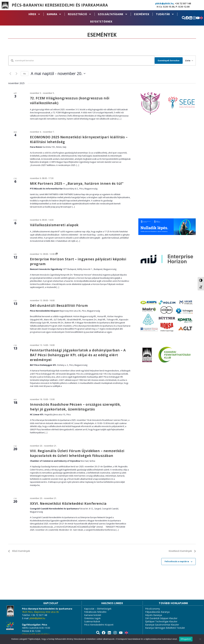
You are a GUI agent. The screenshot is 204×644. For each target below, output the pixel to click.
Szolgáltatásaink (113, 14)
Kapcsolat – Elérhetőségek (98, 609)
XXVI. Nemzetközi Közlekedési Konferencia (68, 503)
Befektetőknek (101, 22)
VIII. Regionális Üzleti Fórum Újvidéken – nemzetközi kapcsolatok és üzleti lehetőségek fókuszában (77, 453)
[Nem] (200, 639)
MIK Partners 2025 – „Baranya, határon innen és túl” (77, 183)
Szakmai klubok (92, 621)
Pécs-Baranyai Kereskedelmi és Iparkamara (60, 5)
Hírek (34, 14)
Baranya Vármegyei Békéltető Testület (165, 628)
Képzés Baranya (154, 615)
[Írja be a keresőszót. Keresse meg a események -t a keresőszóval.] (80, 61)
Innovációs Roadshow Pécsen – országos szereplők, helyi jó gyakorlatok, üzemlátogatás (75, 407)
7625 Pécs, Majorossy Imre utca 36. (41, 612)
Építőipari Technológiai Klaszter (161, 621)
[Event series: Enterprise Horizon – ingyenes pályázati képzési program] (56, 254)
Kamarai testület (93, 615)
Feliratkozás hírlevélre (95, 612)
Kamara (54, 14)
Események (142, 14)
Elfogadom (186, 639)
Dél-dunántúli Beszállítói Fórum (59, 305)
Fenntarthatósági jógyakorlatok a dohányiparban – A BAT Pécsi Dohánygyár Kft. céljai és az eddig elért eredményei (78, 355)
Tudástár (165, 14)
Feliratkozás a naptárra (177, 561)
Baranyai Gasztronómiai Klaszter (162, 625)
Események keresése (166, 61)
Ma (25, 74)
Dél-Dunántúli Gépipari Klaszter (161, 618)
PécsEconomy (153, 609)
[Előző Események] (10, 74)
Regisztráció (80, 14)
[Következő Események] (16, 74)
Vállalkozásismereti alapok (54, 225)
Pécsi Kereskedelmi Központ (99, 625)
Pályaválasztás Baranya (157, 612)
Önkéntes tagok (92, 618)
